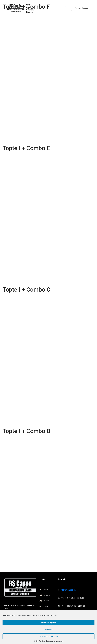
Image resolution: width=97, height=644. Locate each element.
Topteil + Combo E (26, 148)
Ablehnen (48, 629)
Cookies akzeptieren (48, 622)
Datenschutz (50, 641)
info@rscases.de (68, 590)
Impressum (60, 641)
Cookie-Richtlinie (39, 641)
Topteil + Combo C (26, 290)
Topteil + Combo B (26, 431)
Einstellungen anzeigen (48, 636)
